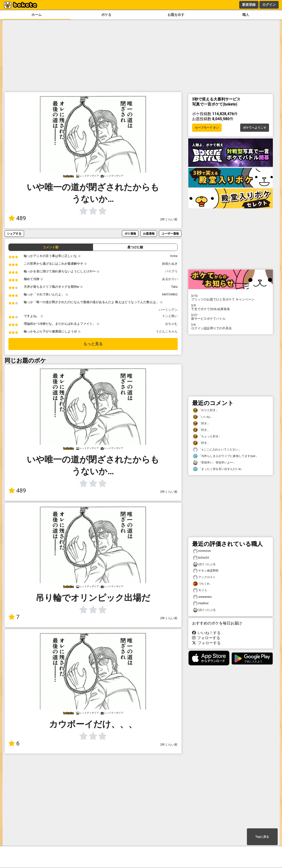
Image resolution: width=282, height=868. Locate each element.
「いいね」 (203, 417)
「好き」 (201, 423)
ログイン (269, 5)
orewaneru (203, 597)
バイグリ (171, 271)
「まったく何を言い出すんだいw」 (218, 469)
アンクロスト (204, 577)
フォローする (206, 638)
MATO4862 (170, 294)
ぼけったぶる (204, 564)
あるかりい (170, 279)
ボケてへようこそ (255, 128)
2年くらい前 (169, 219)
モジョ (200, 590)
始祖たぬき (170, 264)
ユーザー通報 (170, 234)
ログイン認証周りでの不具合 (231, 326)
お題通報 (149, 234)
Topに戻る (262, 837)
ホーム (37, 15)
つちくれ (201, 584)
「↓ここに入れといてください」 (217, 450)
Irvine (174, 256)
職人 (246, 15)
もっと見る (93, 344)
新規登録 (249, 5)
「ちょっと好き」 (207, 436)
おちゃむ (171, 324)
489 (17, 218)
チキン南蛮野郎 (206, 571)
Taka (174, 287)
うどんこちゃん (167, 331)
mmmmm (202, 551)
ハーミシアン (168, 310)
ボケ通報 (130, 234)
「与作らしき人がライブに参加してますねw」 (226, 456)
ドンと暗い (170, 316)
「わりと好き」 (206, 410)
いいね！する (207, 633)
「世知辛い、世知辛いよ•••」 (214, 463)
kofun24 (201, 558)
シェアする (14, 234)
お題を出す (176, 15)
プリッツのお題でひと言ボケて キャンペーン (231, 298)
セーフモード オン (207, 128)
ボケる (106, 15)
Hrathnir (201, 603)
